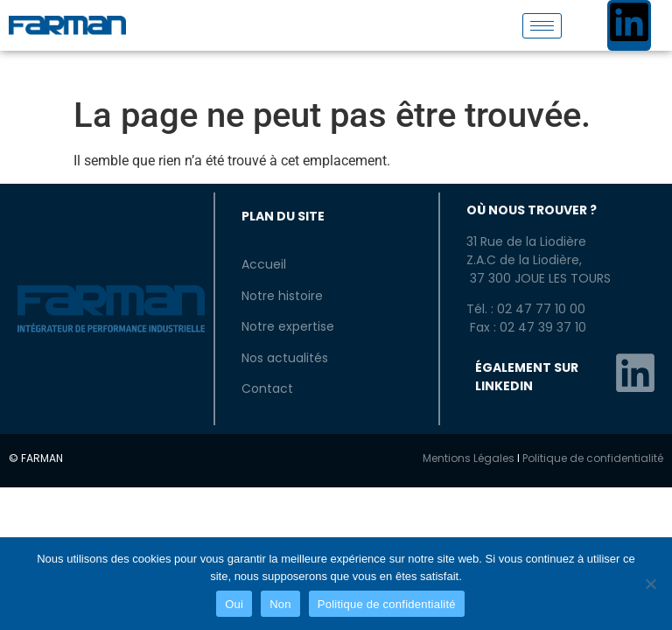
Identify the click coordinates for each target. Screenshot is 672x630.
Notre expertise (288, 326)
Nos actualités (285, 358)
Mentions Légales (469, 458)
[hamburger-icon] (542, 26)
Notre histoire (282, 296)
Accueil (264, 264)
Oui (234, 604)
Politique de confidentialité (593, 458)
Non (280, 604)
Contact (267, 388)
